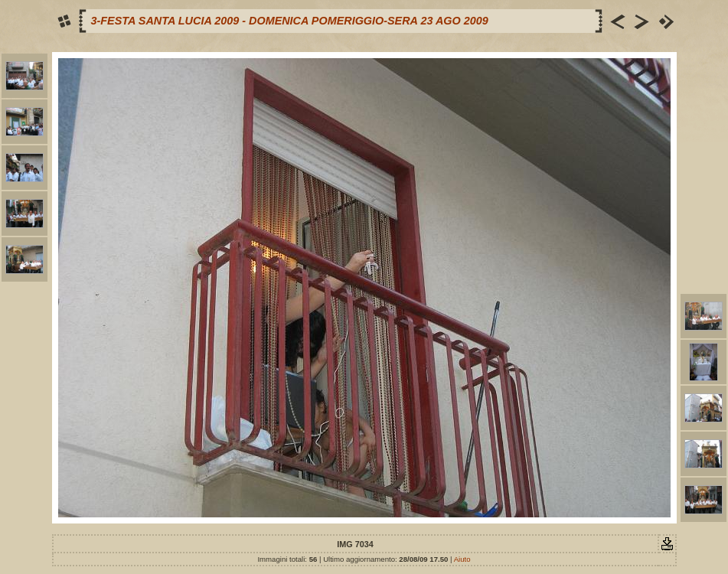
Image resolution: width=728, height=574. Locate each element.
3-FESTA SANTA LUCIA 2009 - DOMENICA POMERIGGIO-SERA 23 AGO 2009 (290, 21)
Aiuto (462, 559)
